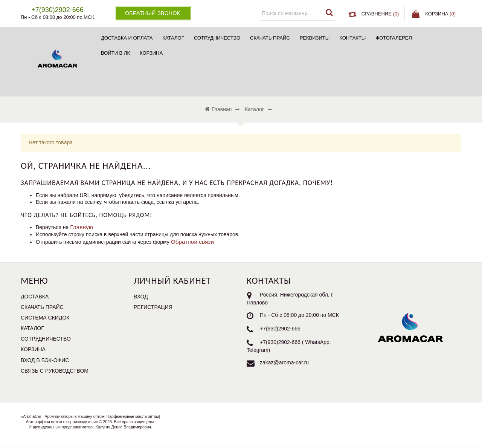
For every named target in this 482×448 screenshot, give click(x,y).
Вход (141, 297)
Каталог (173, 38)
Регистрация (153, 307)
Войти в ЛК (115, 53)
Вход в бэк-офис (45, 360)
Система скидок (45, 318)
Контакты (352, 38)
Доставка (35, 297)
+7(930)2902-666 (280, 329)
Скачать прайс (270, 38)
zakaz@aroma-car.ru (284, 362)
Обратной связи (192, 242)
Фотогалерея (394, 38)
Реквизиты (315, 38)
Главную (82, 227)
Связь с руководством (55, 371)
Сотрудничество (217, 38)
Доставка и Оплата (127, 38)
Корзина (151, 53)
